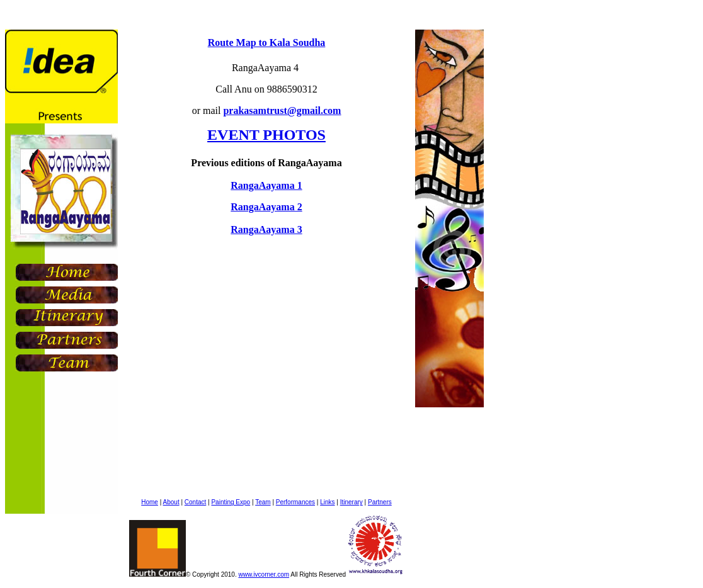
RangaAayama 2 (266, 207)
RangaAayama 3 (266, 229)
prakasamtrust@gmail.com (282, 110)
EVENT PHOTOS (266, 135)
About (171, 502)
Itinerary (351, 502)
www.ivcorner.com (264, 574)
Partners (380, 502)
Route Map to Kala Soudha (267, 42)
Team (263, 502)
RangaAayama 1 (266, 185)
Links (327, 502)
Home (150, 502)
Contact (195, 502)
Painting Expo (231, 502)
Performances (295, 502)
